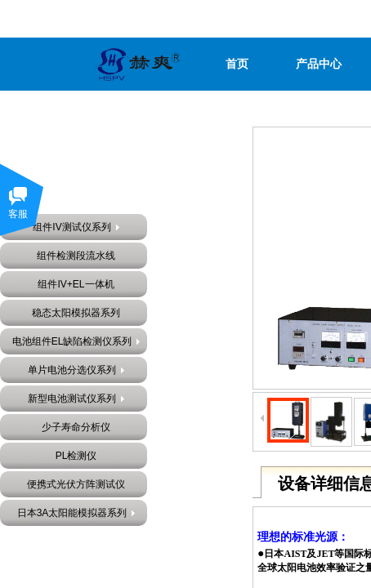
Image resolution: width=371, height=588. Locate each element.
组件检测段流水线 (76, 256)
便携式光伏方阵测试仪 (76, 484)
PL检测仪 (76, 456)
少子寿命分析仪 (76, 427)
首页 (237, 64)
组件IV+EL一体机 (76, 284)
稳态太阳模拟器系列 (76, 313)
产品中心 (319, 64)
